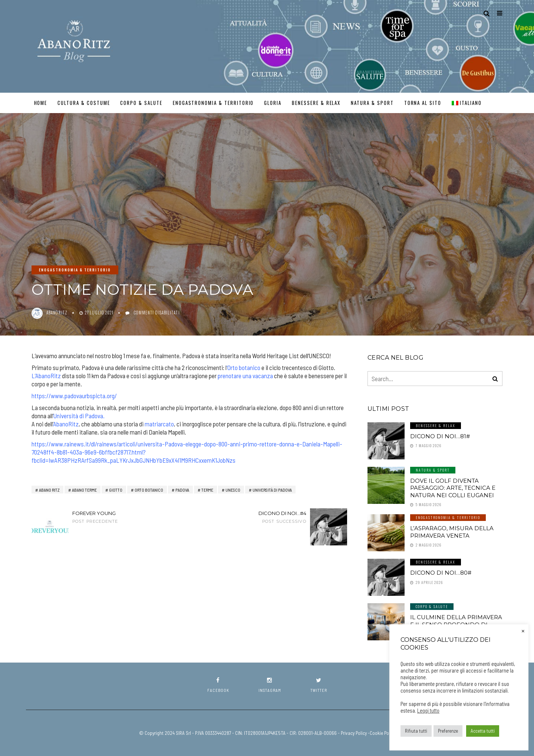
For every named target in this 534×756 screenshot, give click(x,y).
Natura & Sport (372, 103)
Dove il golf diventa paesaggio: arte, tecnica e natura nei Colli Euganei (453, 488)
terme (207, 490)
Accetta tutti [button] (483, 731)
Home (41, 103)
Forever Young (115, 517)
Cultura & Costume (84, 103)
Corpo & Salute (141, 103)
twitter (319, 685)
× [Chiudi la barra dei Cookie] (523, 630)
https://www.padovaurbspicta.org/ (74, 396)
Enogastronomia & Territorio (213, 103)
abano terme (84, 490)
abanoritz (57, 313)
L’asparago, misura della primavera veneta (452, 532)
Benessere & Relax (316, 103)
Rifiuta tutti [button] (416, 731)
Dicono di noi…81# (440, 436)
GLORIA (273, 103)
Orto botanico (244, 367)
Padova (182, 490)
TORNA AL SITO (423, 103)
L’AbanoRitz (46, 376)
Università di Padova (78, 416)
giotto (116, 490)
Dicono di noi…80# (441, 573)
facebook (218, 685)
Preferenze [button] (448, 731)
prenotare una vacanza (245, 376)
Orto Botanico (149, 490)
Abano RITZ (49, 490)
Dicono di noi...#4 (263, 517)
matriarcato (159, 424)
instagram (270, 685)
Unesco (233, 490)
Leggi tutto (428, 710)
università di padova (272, 490)
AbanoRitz (66, 424)
